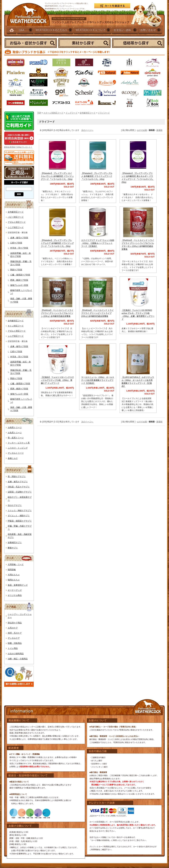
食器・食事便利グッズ (18, 585)
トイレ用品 (13, 648)
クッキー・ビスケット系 (19, 443)
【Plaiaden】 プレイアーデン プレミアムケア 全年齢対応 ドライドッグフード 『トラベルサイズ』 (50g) (57, 243)
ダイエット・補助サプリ (19, 516)
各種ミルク (13, 458)
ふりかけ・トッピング (18, 448)
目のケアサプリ (15, 505)
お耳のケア (13, 628)
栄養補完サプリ (15, 543)
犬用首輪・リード (16, 564)
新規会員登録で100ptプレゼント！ (18, 147)
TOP (39, 113)
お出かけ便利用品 (16, 654)
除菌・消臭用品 (15, 643)
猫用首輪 (12, 570)
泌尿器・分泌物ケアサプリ (20, 492)
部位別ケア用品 (15, 623)
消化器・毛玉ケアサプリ (19, 487)
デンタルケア (14, 638)
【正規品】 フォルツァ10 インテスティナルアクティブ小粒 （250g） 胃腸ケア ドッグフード (57, 380)
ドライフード (104, 113)
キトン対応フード (16, 326)
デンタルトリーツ (16, 453)
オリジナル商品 (15, 595)
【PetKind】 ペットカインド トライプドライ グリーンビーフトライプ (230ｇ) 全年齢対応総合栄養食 (97, 313)
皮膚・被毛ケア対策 (19, 238)
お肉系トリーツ (15, 427)
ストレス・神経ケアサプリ (20, 511)
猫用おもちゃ (14, 580)
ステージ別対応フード (53, 113)
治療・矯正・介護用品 (18, 659)
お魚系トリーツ (15, 433)
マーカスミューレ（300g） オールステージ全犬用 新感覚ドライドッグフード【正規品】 (98, 380)
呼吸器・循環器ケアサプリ (20, 521)
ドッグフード (72, 113)
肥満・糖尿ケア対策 (19, 280)
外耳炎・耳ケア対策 (19, 248)
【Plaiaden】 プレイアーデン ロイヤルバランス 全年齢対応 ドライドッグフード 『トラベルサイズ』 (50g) (57, 176)
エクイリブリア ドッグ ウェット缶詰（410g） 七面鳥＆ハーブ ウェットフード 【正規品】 (98, 243)
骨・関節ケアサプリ (17, 477)
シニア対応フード (16, 227)
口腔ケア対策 (16, 243)
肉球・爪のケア (15, 633)
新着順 (159, 130)
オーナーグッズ (15, 590)
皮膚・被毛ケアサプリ (18, 482)
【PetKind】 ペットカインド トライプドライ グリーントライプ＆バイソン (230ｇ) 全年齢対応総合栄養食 (57, 313)
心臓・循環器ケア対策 (20, 275)
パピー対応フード (16, 217)
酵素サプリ (13, 548)
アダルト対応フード (17, 222)
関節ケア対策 (16, 270)
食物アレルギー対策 (19, 285)
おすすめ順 (142, 130)
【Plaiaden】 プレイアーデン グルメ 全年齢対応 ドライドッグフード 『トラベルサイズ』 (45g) (97, 176)
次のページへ (87, 130)
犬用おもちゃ (14, 575)
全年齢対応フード (16, 212)
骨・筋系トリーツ (16, 438)
